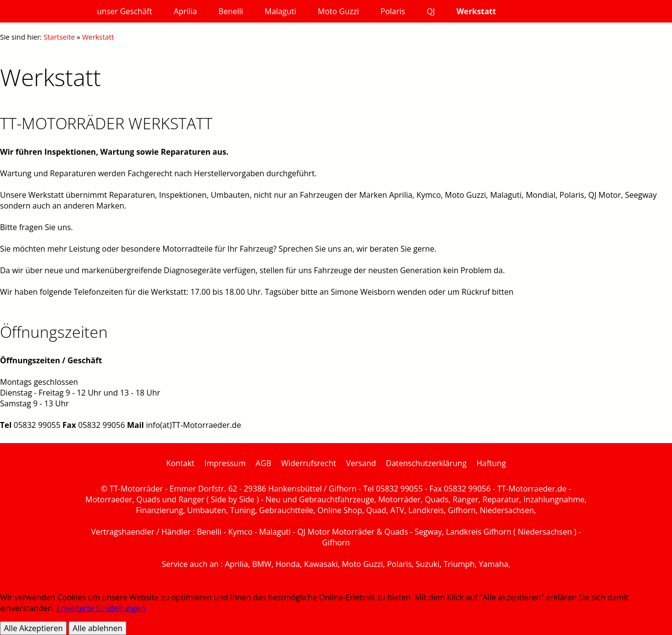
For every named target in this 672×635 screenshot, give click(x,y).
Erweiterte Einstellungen (101, 608)
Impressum (225, 463)
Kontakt (180, 463)
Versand (361, 463)
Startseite (59, 37)
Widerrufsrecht (309, 463)
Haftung (491, 463)
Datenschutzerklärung (426, 463)
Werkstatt (98, 37)
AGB (264, 463)
